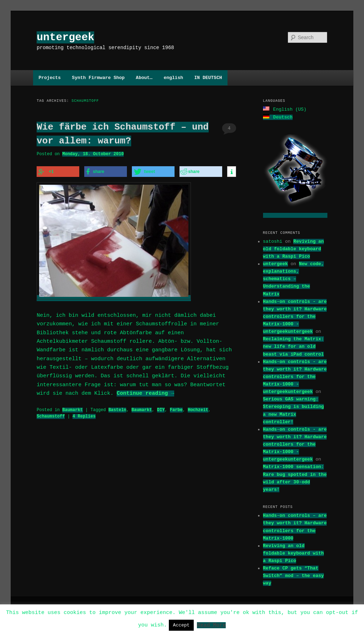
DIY (161, 408)
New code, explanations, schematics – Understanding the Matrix (294, 278)
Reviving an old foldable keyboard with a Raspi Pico (294, 248)
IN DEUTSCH (208, 78)
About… (144, 78)
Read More (211, 625)
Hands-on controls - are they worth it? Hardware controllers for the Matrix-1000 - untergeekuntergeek (295, 316)
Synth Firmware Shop (98, 78)
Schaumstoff (51, 414)
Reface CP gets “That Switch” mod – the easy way (294, 575)
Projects (49, 78)
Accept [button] (181, 625)
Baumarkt (73, 408)
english (173, 78)
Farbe (176, 408)
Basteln (117, 408)
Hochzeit (198, 408)
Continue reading (145, 392)
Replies (84, 414)
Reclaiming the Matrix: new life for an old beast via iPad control (294, 346)
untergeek (65, 37)
